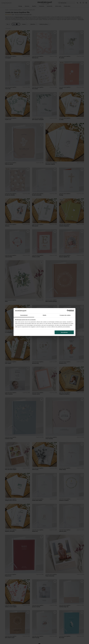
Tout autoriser (64, 332)
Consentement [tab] (24, 315)
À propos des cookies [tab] (65, 315)
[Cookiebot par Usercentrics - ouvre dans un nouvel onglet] (68, 311)
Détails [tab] (44, 315)
